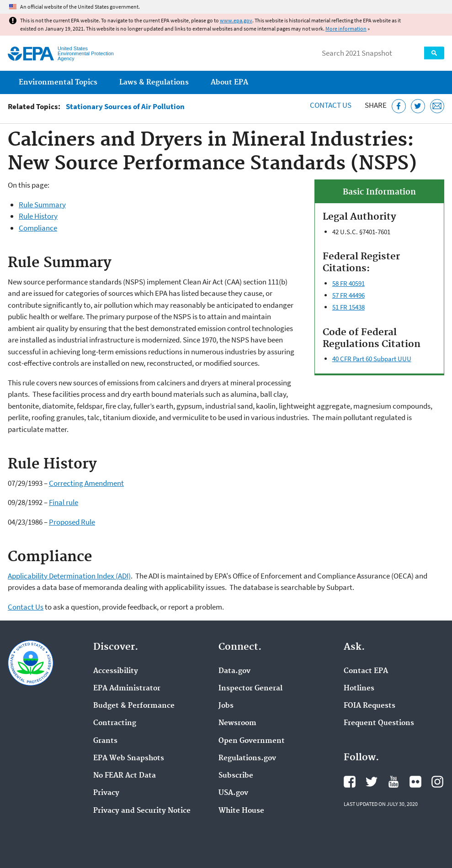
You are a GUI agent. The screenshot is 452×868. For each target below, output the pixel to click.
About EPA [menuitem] (229, 82)
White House (241, 811)
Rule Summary (42, 205)
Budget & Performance (134, 706)
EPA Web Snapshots (129, 758)
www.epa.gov (236, 20)
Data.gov (234, 671)
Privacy (106, 793)
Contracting (115, 723)
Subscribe (236, 776)
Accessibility (116, 671)
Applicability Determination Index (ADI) (69, 576)
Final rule (64, 502)
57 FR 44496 (348, 295)
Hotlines (359, 689)
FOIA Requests (370, 706)
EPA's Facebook (350, 782)
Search (434, 53)
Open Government (252, 741)
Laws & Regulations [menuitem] (154, 82)
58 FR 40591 (348, 283)
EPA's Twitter (372, 782)
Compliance (38, 228)
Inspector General (250, 689)
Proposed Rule (72, 522)
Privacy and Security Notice (142, 811)
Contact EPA (366, 671)
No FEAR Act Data (125, 776)
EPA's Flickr (415, 782)
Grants (105, 741)
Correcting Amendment (86, 483)
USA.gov (233, 793)
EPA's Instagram (437, 782)
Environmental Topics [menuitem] (58, 82)
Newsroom (237, 723)
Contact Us (331, 105)
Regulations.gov (247, 758)
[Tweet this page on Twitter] (418, 106)
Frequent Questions (379, 723)
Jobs (226, 706)
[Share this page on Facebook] (399, 106)
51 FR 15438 (348, 307)
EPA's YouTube (394, 782)
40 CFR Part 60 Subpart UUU (372, 359)
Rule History (38, 216)
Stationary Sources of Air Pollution (125, 107)
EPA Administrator (127, 689)
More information (346, 29)
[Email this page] (437, 106)
